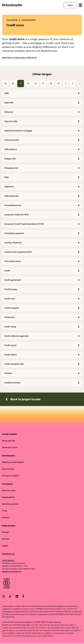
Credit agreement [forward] (42, 280)
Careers (6, 517)
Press (5, 511)
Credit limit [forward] (42, 317)
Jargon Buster (29, 20)
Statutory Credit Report (13, 462)
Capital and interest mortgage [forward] (42, 131)
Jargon (5, 546)
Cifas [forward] (42, 177)
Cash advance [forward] (42, 149)
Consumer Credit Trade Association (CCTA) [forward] (42, 224)
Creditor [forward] (42, 373)
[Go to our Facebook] (24, 597)
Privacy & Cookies (10, 476)
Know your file (9, 441)
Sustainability (8, 497)
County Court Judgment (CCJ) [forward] (42, 252)
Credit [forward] (42, 271)
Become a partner (10, 504)
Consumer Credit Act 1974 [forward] (42, 215)
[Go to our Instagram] (3, 597)
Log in (70, 5)
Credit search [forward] (42, 355)
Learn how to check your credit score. (19, 57)
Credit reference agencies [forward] (42, 336)
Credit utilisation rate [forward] (42, 364)
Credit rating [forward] (42, 327)
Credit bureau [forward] (42, 289)
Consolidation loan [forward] (42, 205)
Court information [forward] (42, 261)
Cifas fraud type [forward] (42, 196)
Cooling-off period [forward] (42, 243)
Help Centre (12, 20)
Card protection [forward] (42, 140)
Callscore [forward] (42, 112)
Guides (5, 532)
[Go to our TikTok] (10, 597)
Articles (6, 539)
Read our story (9, 490)
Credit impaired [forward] (42, 308)
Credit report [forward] (42, 345)
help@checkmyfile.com (12, 571)
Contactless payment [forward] (42, 233)
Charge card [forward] (42, 159)
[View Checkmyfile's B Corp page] (7, 584)
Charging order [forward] (42, 168)
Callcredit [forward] (42, 103)
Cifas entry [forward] (42, 187)
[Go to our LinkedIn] (17, 597)
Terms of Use (8, 469)
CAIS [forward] (42, 93)
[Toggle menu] (80, 5)
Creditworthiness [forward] (42, 383)
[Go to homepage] (12, 5)
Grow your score (10, 447)
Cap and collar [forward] (42, 121)
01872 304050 (8, 561)
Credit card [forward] (42, 299)
